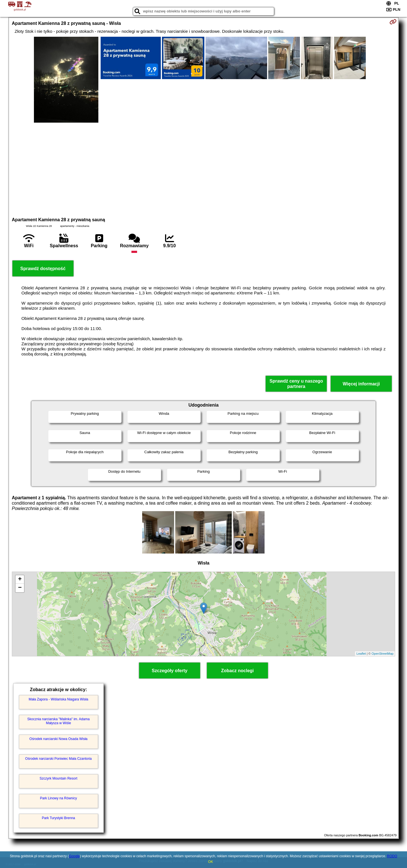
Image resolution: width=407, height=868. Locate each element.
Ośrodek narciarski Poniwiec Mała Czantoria (58, 759)
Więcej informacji (361, 384)
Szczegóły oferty (170, 671)
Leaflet (361, 654)
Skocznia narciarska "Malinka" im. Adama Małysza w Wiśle (58, 721)
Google (74, 856)
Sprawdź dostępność (43, 269)
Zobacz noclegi (237, 671)
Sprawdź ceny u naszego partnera (296, 384)
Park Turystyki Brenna (58, 818)
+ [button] (20, 580)
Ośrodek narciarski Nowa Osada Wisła (58, 739)
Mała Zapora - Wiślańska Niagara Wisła (58, 699)
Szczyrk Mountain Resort (58, 778)
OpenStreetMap (383, 654)
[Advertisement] (203, 169)
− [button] (20, 588)
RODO (392, 856)
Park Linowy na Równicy (58, 798)
